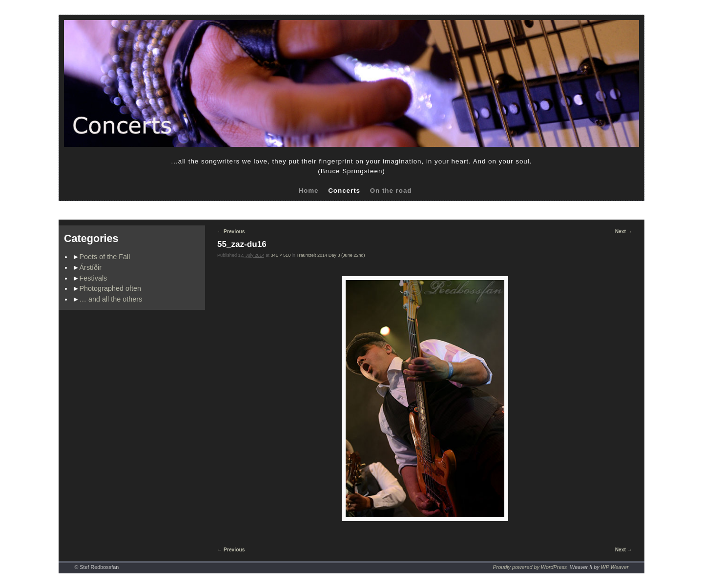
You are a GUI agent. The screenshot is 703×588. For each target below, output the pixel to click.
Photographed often (110, 288)
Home (308, 191)
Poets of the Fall (105, 257)
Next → (624, 232)
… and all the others (111, 299)
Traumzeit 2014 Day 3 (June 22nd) (331, 255)
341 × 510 (280, 255)
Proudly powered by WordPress (530, 567)
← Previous (231, 232)
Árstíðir (91, 267)
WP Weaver (615, 567)
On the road (391, 191)
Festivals (93, 278)
